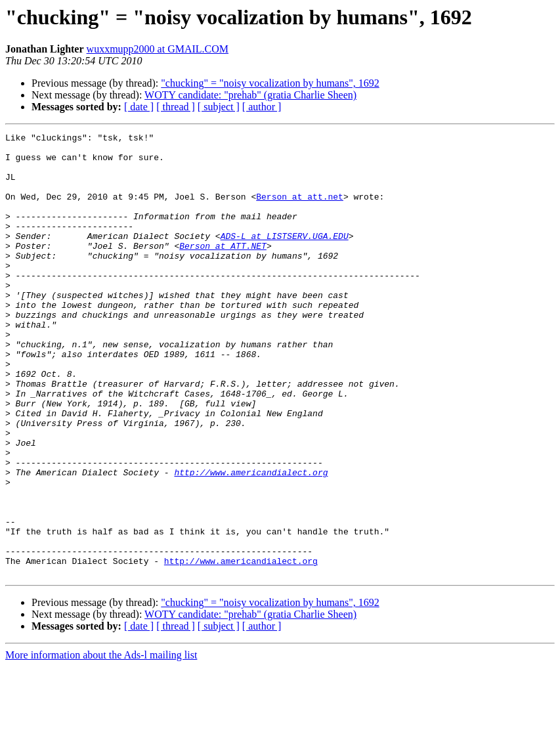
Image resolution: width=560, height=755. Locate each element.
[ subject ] (219, 107)
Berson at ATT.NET (223, 269)
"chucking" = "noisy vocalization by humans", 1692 (270, 83)
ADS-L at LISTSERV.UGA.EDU (285, 257)
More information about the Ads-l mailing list (101, 744)
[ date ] (139, 107)
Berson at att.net (300, 210)
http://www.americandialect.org (251, 541)
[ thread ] (176, 107)
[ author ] (262, 107)
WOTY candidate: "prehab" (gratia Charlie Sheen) (250, 95)
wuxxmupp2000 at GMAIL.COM (158, 49)
